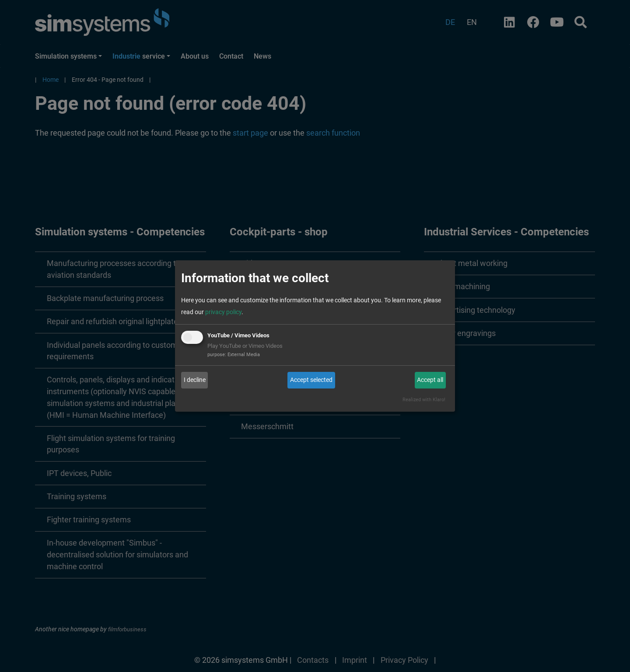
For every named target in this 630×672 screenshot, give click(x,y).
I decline (195, 380)
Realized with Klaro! (424, 400)
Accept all (430, 380)
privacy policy (223, 312)
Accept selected (311, 380)
